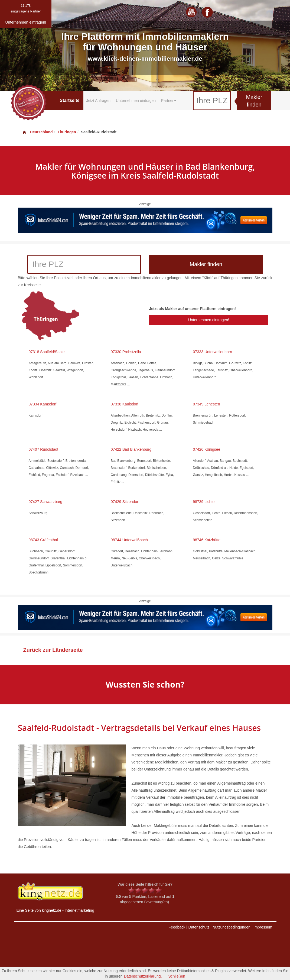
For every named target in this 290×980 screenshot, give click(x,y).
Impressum (263, 927)
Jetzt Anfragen (98, 101)
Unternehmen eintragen (136, 101)
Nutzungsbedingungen (232, 927)
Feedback (177, 927)
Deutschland (37, 132)
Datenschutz (199, 927)
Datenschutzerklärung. (143, 976)
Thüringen (67, 132)
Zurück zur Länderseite (53, 650)
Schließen (177, 976)
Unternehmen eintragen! (209, 320)
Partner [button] (169, 101)
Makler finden (254, 101)
